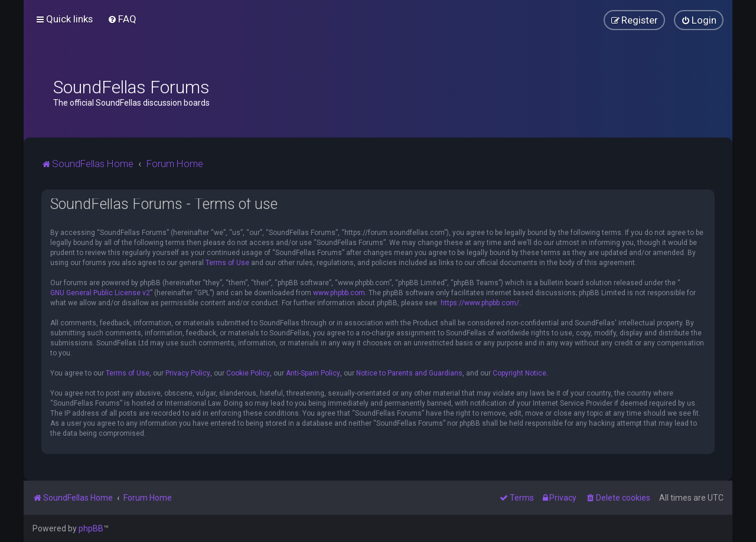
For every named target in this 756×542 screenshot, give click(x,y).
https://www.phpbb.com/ (480, 303)
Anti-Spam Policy (313, 373)
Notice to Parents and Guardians (409, 373)
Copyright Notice (519, 373)
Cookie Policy (248, 373)
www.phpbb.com (339, 293)
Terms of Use (227, 263)
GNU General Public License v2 (100, 293)
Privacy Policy (188, 373)
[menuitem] (122, 19)
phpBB (91, 528)
